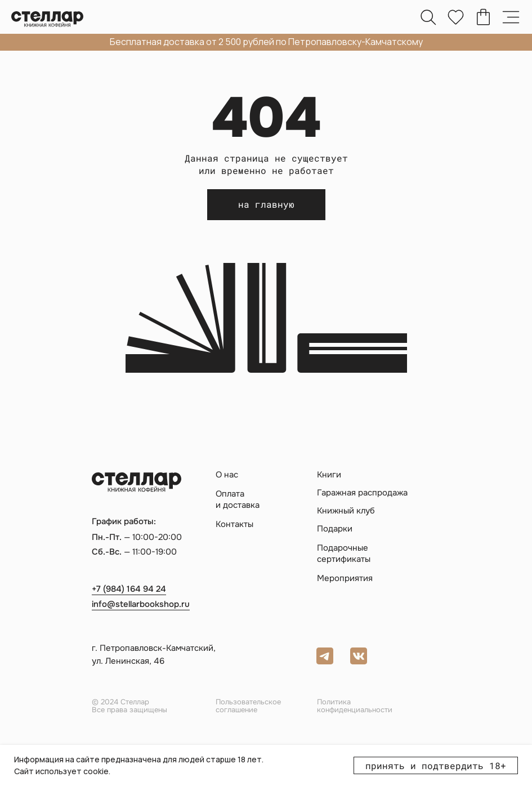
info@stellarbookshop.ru (141, 604)
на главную (266, 204)
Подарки (335, 529)
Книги (329, 475)
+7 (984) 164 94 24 (129, 589)
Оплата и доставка (238, 499)
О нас (227, 475)
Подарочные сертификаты (344, 553)
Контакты (234, 524)
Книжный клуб (346, 511)
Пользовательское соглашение (248, 706)
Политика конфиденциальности (355, 706)
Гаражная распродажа (362, 493)
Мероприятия (345, 579)
